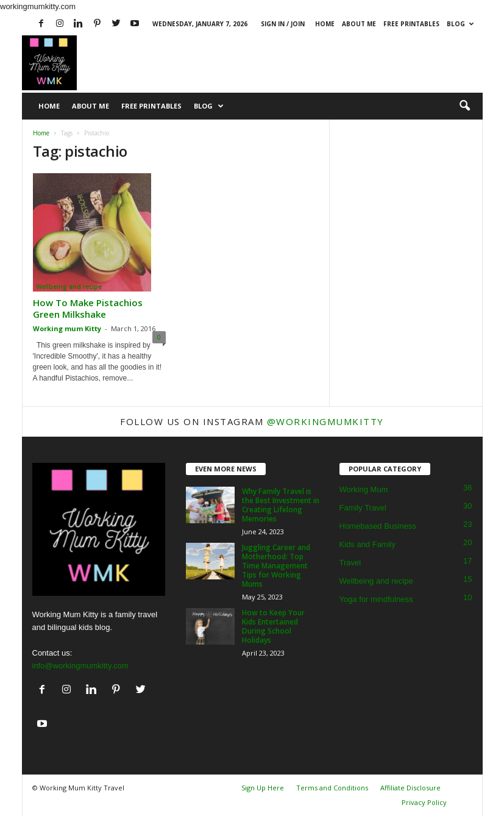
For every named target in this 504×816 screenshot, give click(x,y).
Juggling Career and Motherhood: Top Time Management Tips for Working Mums (276, 566)
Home (325, 24)
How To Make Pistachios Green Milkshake (88, 308)
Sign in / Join (283, 24)
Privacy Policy (424, 802)
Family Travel (363, 508)
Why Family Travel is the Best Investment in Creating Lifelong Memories (281, 505)
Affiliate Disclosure (410, 788)
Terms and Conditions (332, 788)
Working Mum (364, 489)
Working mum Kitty (67, 328)
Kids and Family (367, 544)
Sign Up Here (263, 788)
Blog (460, 24)
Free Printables (411, 24)
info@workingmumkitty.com (80, 666)
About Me (359, 24)
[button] (464, 106)
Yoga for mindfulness (376, 599)
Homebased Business (378, 526)
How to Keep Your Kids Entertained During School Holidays (273, 626)
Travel (350, 563)
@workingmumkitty (325, 421)
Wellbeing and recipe (69, 287)
